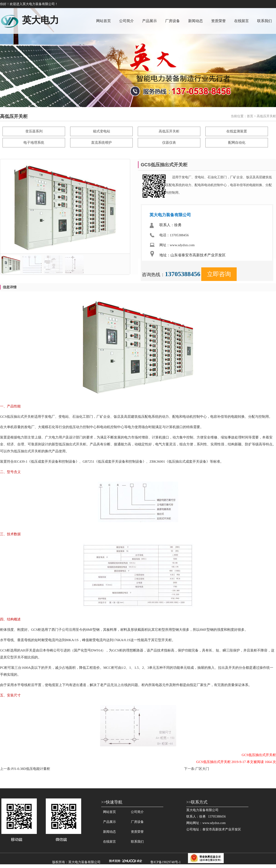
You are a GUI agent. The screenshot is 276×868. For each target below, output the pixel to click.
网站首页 (103, 21)
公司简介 (126, 21)
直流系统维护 (101, 143)
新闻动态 (195, 21)
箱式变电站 (102, 131)
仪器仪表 (169, 143)
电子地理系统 (34, 143)
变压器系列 (34, 131)
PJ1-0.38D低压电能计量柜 (31, 769)
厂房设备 (172, 21)
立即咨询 (219, 274)
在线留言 (241, 21)
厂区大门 (202, 769)
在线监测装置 (237, 131)
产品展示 (149, 21)
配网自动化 (237, 143)
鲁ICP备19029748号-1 (165, 862)
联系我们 (264, 21)
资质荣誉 (218, 21)
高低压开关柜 (169, 131)
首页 (250, 116)
